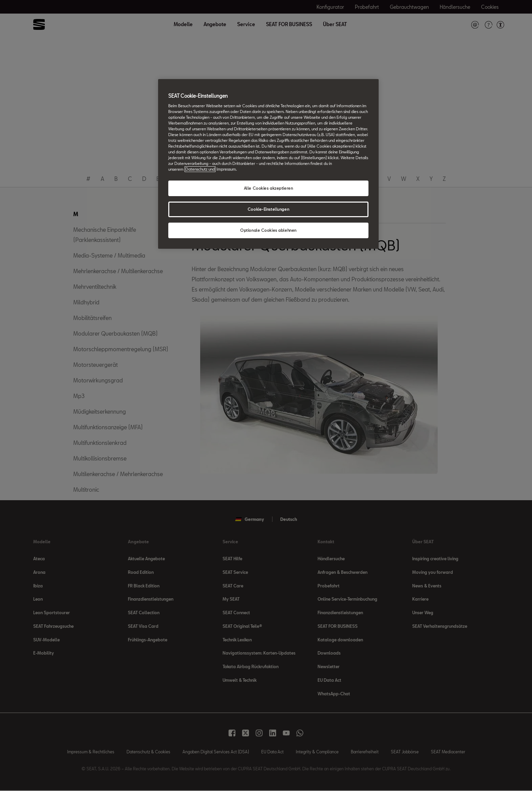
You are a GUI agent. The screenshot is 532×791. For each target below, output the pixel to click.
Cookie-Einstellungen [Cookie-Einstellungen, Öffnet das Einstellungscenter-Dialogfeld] (268, 209)
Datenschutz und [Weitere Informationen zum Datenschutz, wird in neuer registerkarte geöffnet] (200, 169)
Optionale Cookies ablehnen (268, 230)
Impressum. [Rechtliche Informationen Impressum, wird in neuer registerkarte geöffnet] (227, 169)
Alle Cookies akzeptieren (269, 188)
